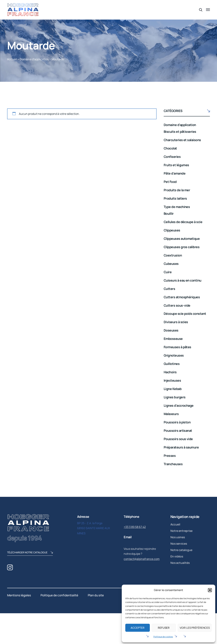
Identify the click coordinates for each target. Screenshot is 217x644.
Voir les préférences (195, 628)
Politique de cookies (163, 637)
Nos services (179, 544)
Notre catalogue (181, 550)
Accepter (138, 628)
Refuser (164, 628)
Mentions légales (19, 595)
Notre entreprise (181, 531)
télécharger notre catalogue (30, 553)
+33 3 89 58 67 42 (135, 527)
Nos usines (178, 537)
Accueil (12, 59)
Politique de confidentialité (59, 595)
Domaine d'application (34, 59)
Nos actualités (180, 563)
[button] (210, 590)
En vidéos (177, 556)
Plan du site (96, 595)
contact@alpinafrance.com (142, 559)
